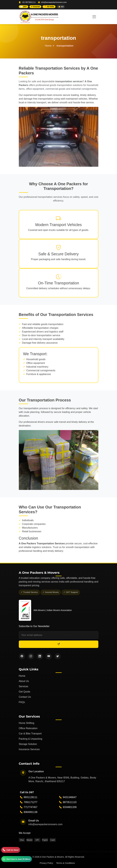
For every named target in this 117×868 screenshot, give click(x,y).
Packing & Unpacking (31, 739)
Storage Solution (28, 744)
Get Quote (25, 692)
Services (24, 686)
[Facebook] (22, 656)
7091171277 (31, 802)
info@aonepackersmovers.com (54, 2)
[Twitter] (58, 656)
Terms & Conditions (65, 863)
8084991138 (31, 812)
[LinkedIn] (40, 656)
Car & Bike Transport (30, 734)
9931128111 (31, 797)
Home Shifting (27, 723)
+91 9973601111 (29, 2)
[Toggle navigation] (94, 17)
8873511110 (70, 802)
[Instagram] (31, 656)
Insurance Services (29, 749)
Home (48, 46)
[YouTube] (49, 656)
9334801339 (70, 807)
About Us (24, 681)
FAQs (22, 702)
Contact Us (25, 697)
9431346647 (70, 797)
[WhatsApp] (17, 859)
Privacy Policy (46, 863)
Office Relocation (28, 728)
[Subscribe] (59, 644)
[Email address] (59, 635)
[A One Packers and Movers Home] (38, 17)
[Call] (11, 850)
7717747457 (31, 807)
